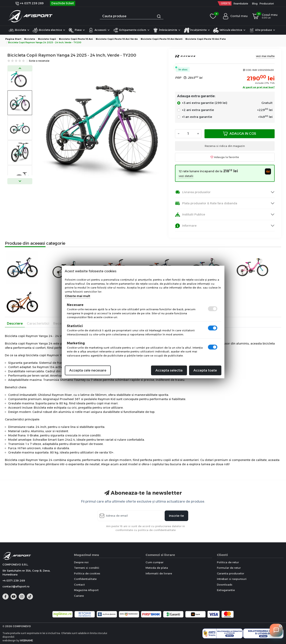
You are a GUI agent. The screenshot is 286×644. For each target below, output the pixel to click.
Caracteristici (38, 324)
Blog (255, 4)
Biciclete (19, 30)
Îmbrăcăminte (167, 30)
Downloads (225, 585)
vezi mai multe (265, 56)
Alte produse (262, 30)
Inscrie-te (176, 516)
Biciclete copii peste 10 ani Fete (206, 39)
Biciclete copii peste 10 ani (76, 39)
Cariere (79, 596)
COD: (249, 70)
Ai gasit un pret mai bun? (259, 87)
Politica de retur (228, 562)
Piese (77, 30)
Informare (186, 226)
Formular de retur (229, 568)
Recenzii (60, 324)
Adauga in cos (240, 134)
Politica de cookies (87, 573)
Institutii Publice (190, 215)
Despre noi (81, 562)
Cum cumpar (154, 562)
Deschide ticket (63, 3)
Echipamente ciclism (131, 30)
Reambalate (241, 4)
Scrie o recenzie (39, 61)
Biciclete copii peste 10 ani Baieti (162, 39)
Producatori (267, 4)
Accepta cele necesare (88, 370)
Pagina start (13, 39)
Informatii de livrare (159, 573)
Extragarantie (226, 590)
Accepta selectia (169, 370)
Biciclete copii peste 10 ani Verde (117, 39)
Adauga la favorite (225, 157)
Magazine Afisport (86, 590)
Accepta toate (205, 370)
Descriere (15, 324)
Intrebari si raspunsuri (232, 579)
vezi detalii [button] (186, 176)
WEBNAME (26, 640)
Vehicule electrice (229, 30)
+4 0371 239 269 (29, 3)
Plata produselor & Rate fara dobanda (206, 203)
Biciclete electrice (49, 30)
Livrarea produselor (193, 192)
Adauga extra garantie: (196, 96)
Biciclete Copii (47, 39)
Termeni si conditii (87, 568)
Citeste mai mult (78, 296)
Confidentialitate (85, 579)
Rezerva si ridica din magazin (225, 146)
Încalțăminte (197, 30)
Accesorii (99, 30)
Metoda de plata (157, 568)
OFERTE (226, 3)
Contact (79, 585)
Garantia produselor (231, 573)
